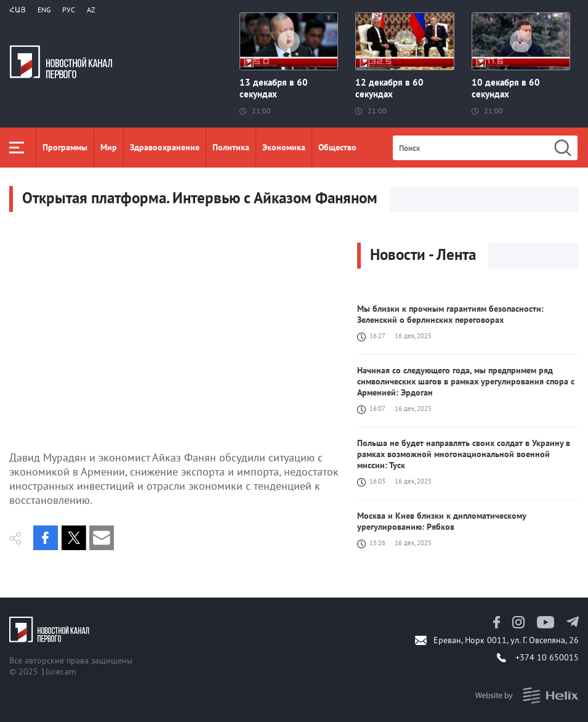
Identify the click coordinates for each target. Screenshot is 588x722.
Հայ (18, 10)
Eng (44, 10)
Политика (231, 147)
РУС (69, 10)
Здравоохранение (165, 147)
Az (91, 10)
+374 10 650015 (547, 657)
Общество (337, 147)
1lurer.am (58, 671)
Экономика (284, 147)
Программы (65, 147)
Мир (109, 147)
